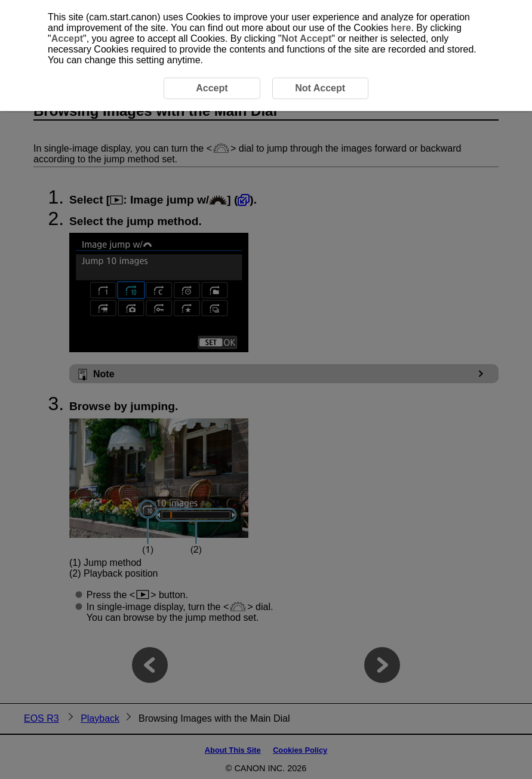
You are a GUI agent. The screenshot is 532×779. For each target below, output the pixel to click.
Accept (67, 39)
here (401, 28)
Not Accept (306, 39)
